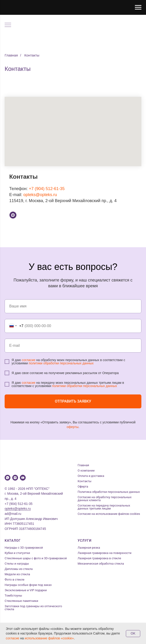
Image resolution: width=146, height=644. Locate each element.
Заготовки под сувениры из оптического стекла (33, 608)
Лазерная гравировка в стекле (99, 558)
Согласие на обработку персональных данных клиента (105, 499)
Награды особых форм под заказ (28, 585)
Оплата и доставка (91, 476)
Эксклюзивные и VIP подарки (26, 590)
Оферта (83, 486)
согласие (28, 360)
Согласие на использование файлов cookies (109, 514)
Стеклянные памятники (21, 601)
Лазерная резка (89, 548)
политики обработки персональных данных (61, 363)
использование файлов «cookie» (49, 638)
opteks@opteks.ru (40, 195)
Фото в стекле (14, 580)
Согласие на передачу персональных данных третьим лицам (104, 507)
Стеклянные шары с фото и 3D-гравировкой (36, 558)
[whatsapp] (8, 478)
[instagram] (15, 478)
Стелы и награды (17, 564)
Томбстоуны (13, 596)
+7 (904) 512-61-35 (47, 189)
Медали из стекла (17, 574)
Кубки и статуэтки (17, 553)
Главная (11, 55)
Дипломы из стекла (19, 569)
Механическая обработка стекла (101, 564)
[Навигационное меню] (138, 7)
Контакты (32, 55)
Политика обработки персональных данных (109, 492)
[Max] (13, 215)
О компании (86, 470)
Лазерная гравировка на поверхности (105, 553)
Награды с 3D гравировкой (24, 548)
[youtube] (23, 478)
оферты (73, 427)
